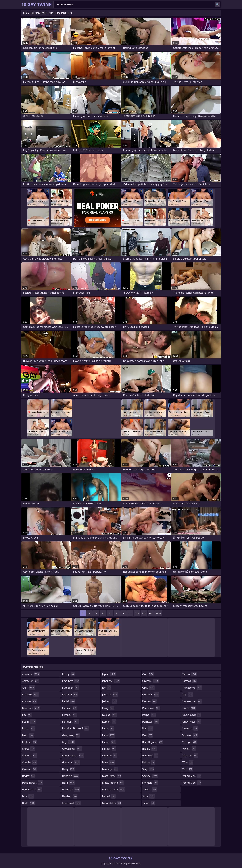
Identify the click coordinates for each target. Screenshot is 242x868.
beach (29, 728)
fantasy (70, 708)
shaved (150, 776)
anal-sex (30, 694)
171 (137, 613)
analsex (29, 701)
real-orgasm (153, 742)
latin (108, 735)
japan (109, 674)
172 (144, 613)
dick (28, 796)
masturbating (113, 783)
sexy (148, 769)
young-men (192, 783)
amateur (31, 674)
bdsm (29, 722)
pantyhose (151, 708)
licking (109, 749)
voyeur (189, 749)
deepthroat (32, 789)
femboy (70, 715)
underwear (192, 722)
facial (69, 701)
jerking (110, 701)
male (108, 762)
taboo (149, 803)
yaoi (188, 769)
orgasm (150, 681)
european (71, 688)
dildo (29, 803)
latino (109, 742)
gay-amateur (73, 756)
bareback (31, 708)
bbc (27, 715)
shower (150, 789)
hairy (69, 769)
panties (149, 701)
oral (148, 674)
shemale (150, 783)
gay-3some (72, 749)
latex (108, 728)
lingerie (110, 756)
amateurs (31, 681)
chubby (29, 762)
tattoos (189, 681)
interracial (72, 803)
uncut (189, 708)
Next (158, 613)
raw (148, 735)
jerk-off (110, 694)
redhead (150, 756)
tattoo (189, 674)
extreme (70, 694)
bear (28, 735)
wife (188, 762)
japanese (111, 681)
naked (109, 796)
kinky (108, 708)
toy (188, 694)
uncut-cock (192, 715)
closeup (30, 769)
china (28, 749)
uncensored (192, 701)
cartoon (30, 742)
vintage (190, 742)
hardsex (70, 796)
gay (68, 742)
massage (110, 769)
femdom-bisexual (75, 728)
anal (29, 688)
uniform (190, 728)
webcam (190, 756)
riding (149, 762)
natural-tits (112, 803)
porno (149, 715)
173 (151, 613)
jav (107, 688)
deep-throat (33, 783)
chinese (30, 756)
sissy (149, 796)
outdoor (151, 694)
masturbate (112, 776)
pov (148, 728)
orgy (149, 688)
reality (150, 749)
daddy (29, 776)
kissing (110, 715)
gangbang (71, 735)
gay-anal (71, 762)
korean (109, 722)
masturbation (113, 789)
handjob (71, 776)
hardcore (71, 789)
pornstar (151, 722)
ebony (69, 674)
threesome (192, 688)
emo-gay (71, 681)
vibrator (190, 735)
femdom (71, 722)
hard (69, 783)
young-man (192, 776)
